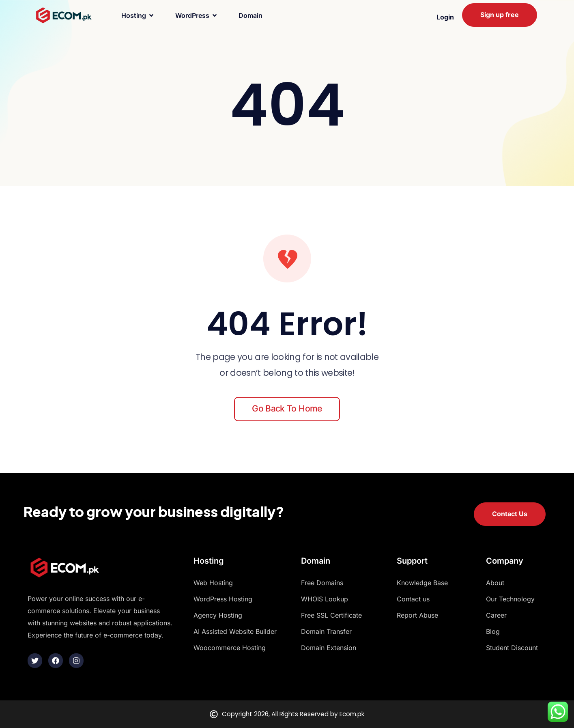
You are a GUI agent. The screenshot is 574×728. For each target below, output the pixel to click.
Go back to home (287, 408)
